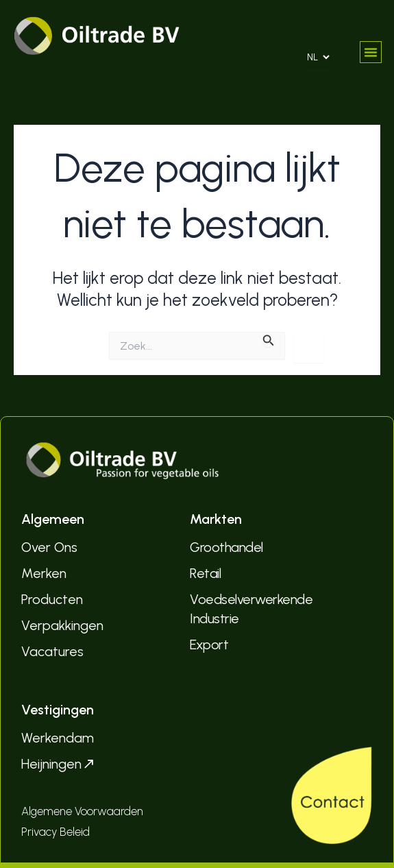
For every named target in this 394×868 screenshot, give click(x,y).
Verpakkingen (62, 625)
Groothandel (226, 547)
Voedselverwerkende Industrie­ (251, 609)
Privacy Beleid (56, 832)
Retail (205, 573)
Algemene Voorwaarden (82, 811)
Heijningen (59, 764)
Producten (52, 599)
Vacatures (52, 651)
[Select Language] (318, 57)
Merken (44, 573)
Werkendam (58, 738)
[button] (371, 52)
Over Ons (49, 547)
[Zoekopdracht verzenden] (269, 339)
